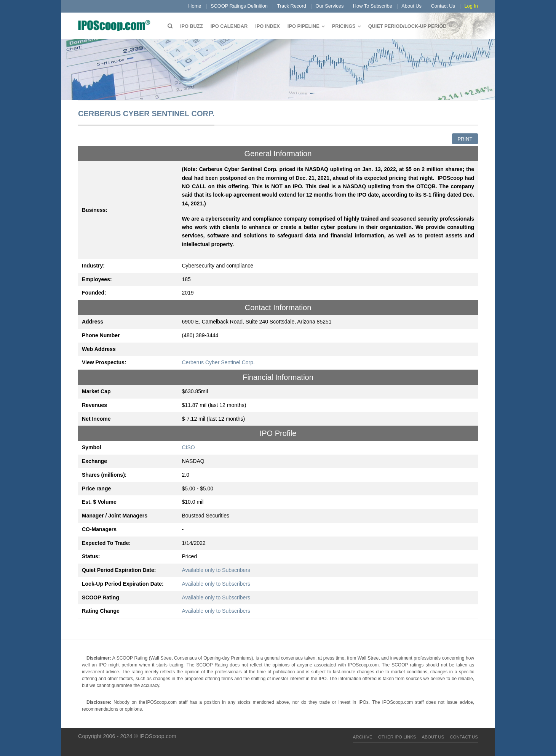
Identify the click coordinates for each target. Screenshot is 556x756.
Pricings (344, 26)
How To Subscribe (373, 6)
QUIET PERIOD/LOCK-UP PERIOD (407, 26)
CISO (189, 447)
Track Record (291, 6)
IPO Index (268, 26)
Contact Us (443, 6)
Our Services (329, 6)
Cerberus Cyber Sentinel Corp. (218, 362)
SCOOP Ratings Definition (239, 6)
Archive (363, 737)
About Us (411, 6)
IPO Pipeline (304, 26)
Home (195, 6)
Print (465, 139)
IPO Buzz (192, 26)
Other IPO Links (397, 737)
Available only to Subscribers (216, 570)
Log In (471, 6)
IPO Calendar (229, 26)
